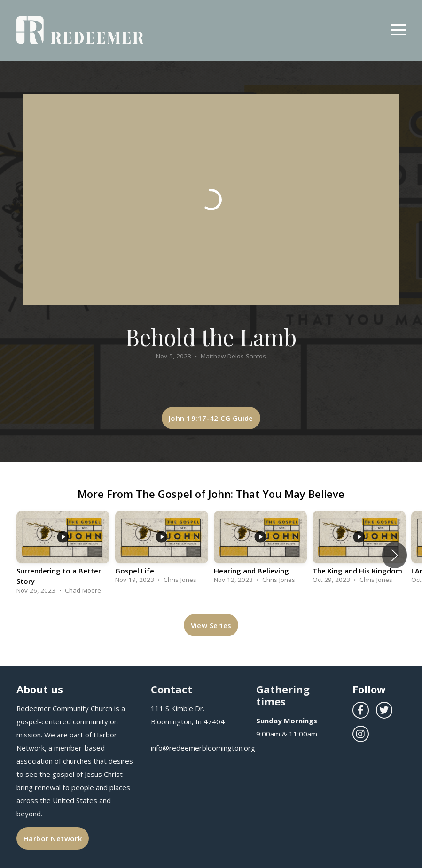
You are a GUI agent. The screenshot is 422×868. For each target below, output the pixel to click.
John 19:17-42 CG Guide (211, 418)
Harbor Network (53, 838)
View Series (211, 625)
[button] (395, 555)
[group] (63, 555)
